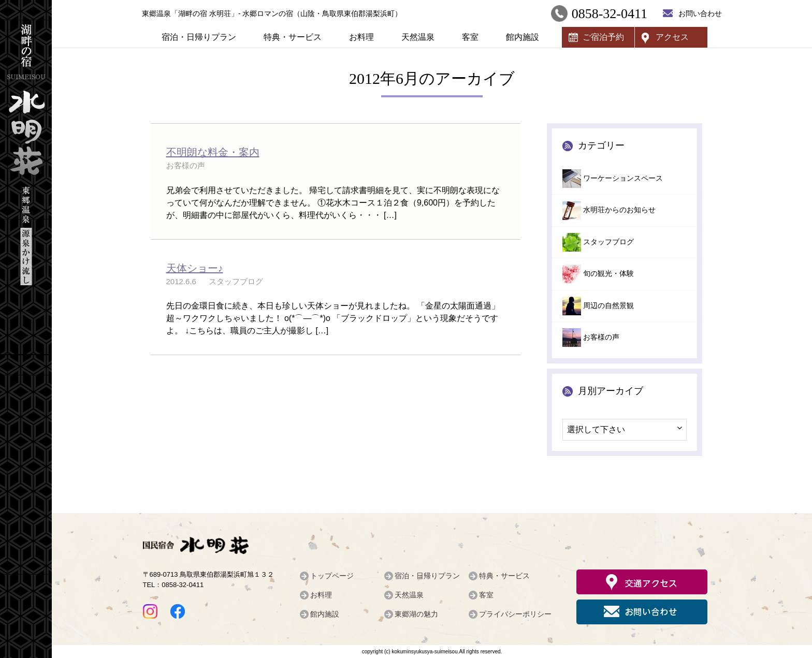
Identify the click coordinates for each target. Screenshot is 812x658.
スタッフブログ (608, 242)
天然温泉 (418, 37)
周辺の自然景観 (608, 306)
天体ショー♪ (195, 268)
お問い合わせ (700, 13)
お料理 (361, 37)
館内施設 (523, 37)
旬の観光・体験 (608, 274)
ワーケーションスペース (623, 178)
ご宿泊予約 (603, 37)
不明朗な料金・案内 (213, 152)
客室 (470, 37)
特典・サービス (293, 37)
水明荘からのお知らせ (619, 210)
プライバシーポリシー (515, 614)
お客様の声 (601, 337)
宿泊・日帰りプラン (199, 37)
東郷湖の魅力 (416, 614)
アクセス (672, 37)
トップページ (332, 576)
